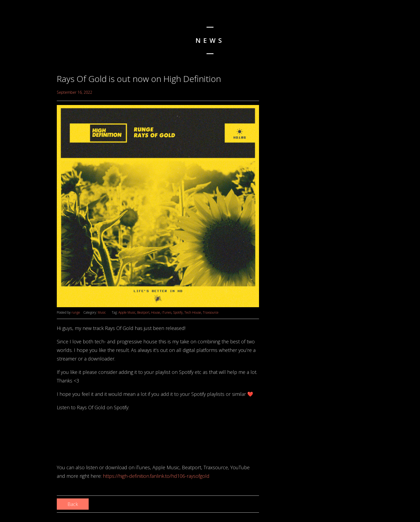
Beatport (143, 312)
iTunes (167, 312)
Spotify (178, 312)
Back (73, 504)
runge (76, 312)
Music (102, 312)
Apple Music (127, 312)
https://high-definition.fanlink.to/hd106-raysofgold (156, 476)
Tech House (193, 312)
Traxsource (211, 312)
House (156, 312)
